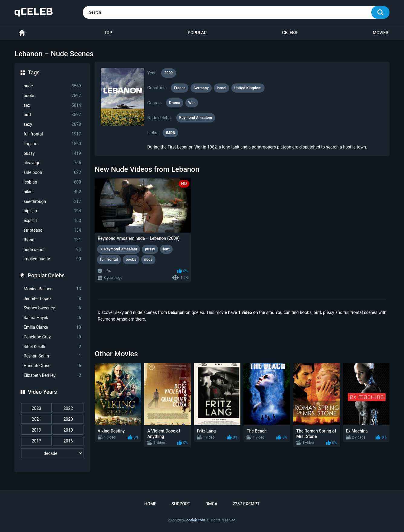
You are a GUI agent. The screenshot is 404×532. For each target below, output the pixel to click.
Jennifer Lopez (52, 299)
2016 (68, 441)
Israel (222, 88)
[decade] (52, 453)
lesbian (52, 182)
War (192, 103)
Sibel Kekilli (52, 347)
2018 (68, 430)
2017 (36, 441)
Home (22, 33)
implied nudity (52, 259)
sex (52, 105)
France (180, 88)
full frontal (52, 134)
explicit (52, 221)
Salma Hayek (52, 318)
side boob (52, 173)
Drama (175, 103)
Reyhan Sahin (52, 356)
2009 (168, 73)
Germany (201, 88)
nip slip (52, 211)
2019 (36, 430)
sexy (52, 124)
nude (52, 86)
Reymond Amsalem (196, 118)
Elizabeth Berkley (52, 375)
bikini (52, 192)
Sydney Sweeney (52, 308)
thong (52, 240)
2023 (36, 408)
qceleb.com (196, 520)
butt (52, 115)
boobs (52, 96)
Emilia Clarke (52, 327)
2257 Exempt (246, 504)
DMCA (211, 504)
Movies (381, 33)
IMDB (170, 133)
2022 (68, 408)
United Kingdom (248, 88)
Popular (197, 33)
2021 (36, 419)
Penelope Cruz (52, 337)
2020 (68, 419)
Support (181, 504)
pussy (52, 153)
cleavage (52, 163)
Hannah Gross (52, 366)
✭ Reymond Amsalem (119, 249)
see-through (52, 202)
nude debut (52, 250)
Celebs (290, 33)
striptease (52, 230)
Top (108, 33)
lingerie (52, 144)
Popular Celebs (46, 275)
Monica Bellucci (52, 289)
